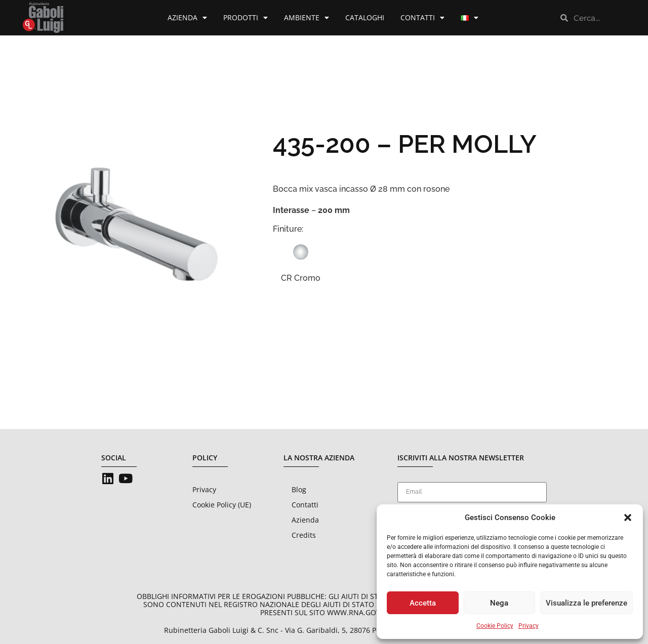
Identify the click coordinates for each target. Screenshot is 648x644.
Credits (304, 535)
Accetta (423, 603)
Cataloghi (365, 17)
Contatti (422, 18)
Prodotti (246, 18)
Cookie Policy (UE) (222, 505)
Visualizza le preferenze (586, 603)
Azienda (187, 18)
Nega (499, 603)
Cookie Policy (495, 626)
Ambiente (307, 18)
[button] (628, 518)
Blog (299, 489)
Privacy (529, 626)
